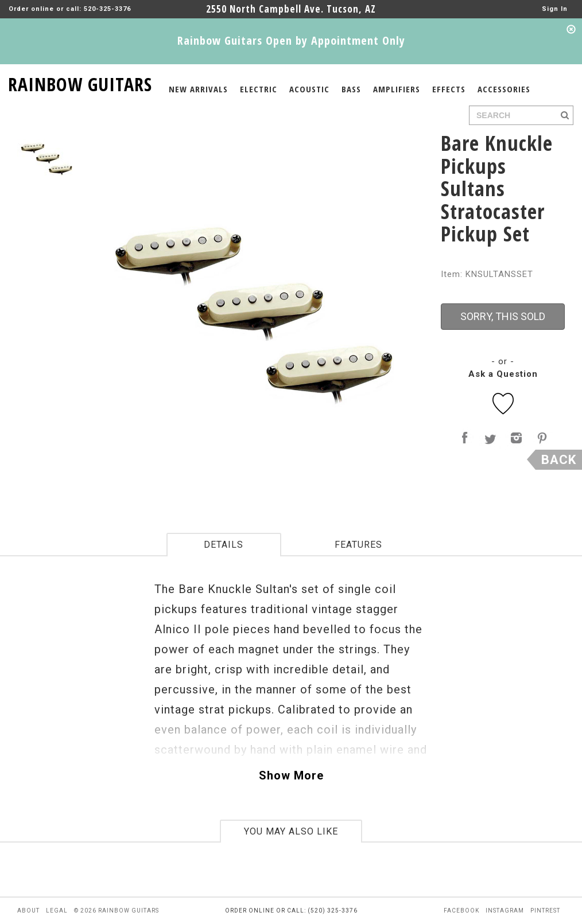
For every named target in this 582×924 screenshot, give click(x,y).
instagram (505, 911)
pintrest (545, 911)
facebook (461, 911)
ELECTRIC (259, 89)
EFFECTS (449, 89)
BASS (351, 89)
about (28, 911)
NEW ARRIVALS (198, 89)
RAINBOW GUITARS (80, 82)
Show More (291, 775)
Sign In (555, 9)
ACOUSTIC (309, 89)
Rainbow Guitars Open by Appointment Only (291, 40)
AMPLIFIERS (397, 89)
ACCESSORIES (504, 89)
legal (57, 911)
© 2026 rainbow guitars (117, 911)
